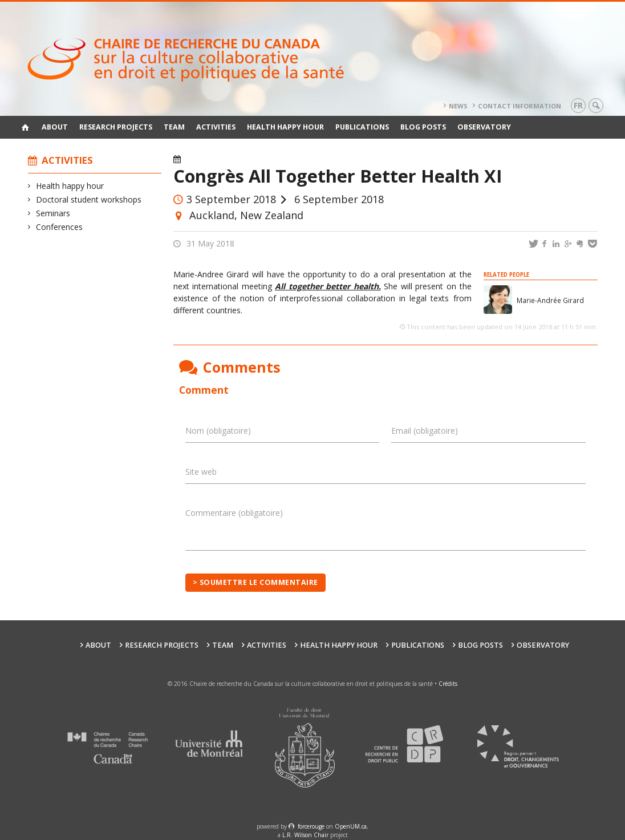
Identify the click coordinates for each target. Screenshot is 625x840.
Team (174, 127)
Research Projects (116, 127)
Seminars (53, 213)
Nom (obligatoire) (218, 431)
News (458, 106)
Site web (201, 472)
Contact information (520, 106)
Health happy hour (285, 127)
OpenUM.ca (351, 826)
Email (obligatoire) (425, 431)
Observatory (484, 127)
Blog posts (423, 127)
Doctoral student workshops (89, 199)
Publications (362, 127)
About (55, 127)
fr (578, 105)
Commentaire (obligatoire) (234, 513)
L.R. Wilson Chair (305, 835)
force (311, 826)
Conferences (60, 227)
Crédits (448, 684)
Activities (216, 127)
